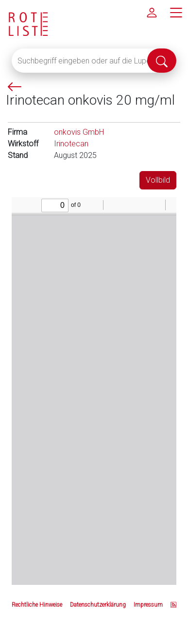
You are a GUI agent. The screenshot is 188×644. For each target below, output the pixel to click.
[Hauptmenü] (176, 12)
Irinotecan (71, 144)
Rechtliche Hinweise (37, 605)
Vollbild (158, 180)
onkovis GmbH (79, 132)
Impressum (148, 605)
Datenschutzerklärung (98, 605)
